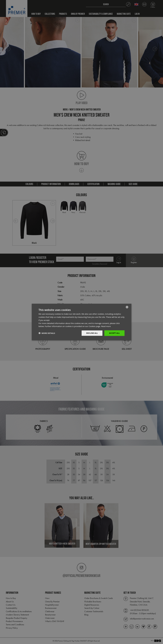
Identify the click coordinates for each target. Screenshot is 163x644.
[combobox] (127, 307)
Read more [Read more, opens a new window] (106, 326)
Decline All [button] (92, 333)
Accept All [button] (114, 333)
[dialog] (82, 322)
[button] (47, 333)
